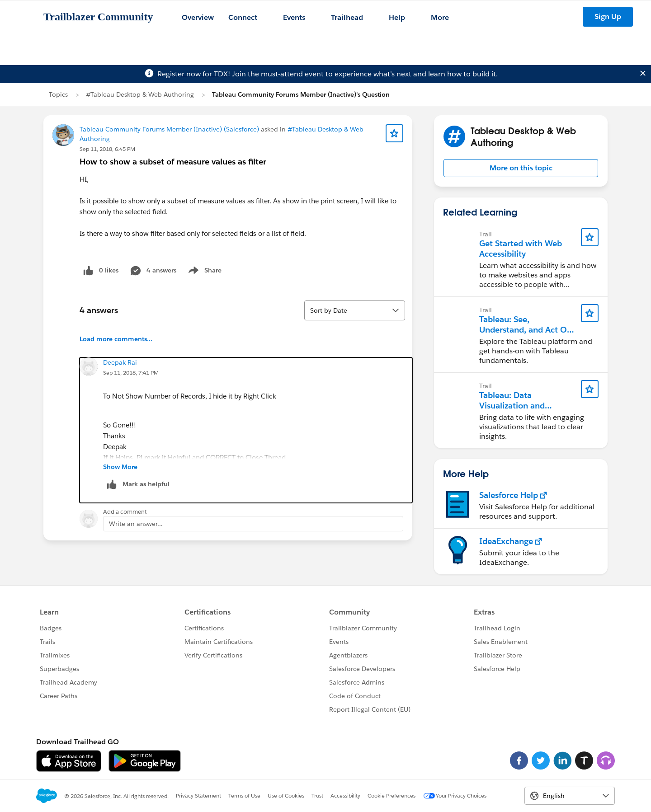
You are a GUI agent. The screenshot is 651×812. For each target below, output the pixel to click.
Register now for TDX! (194, 74)
